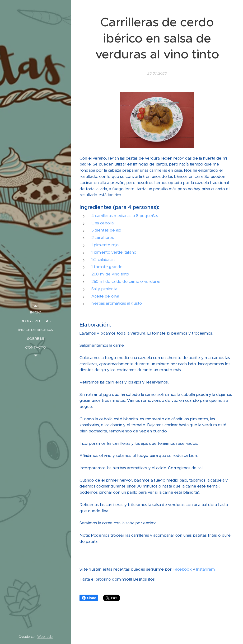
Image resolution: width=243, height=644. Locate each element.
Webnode (45, 637)
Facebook (182, 569)
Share (89, 598)
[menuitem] (36, 312)
